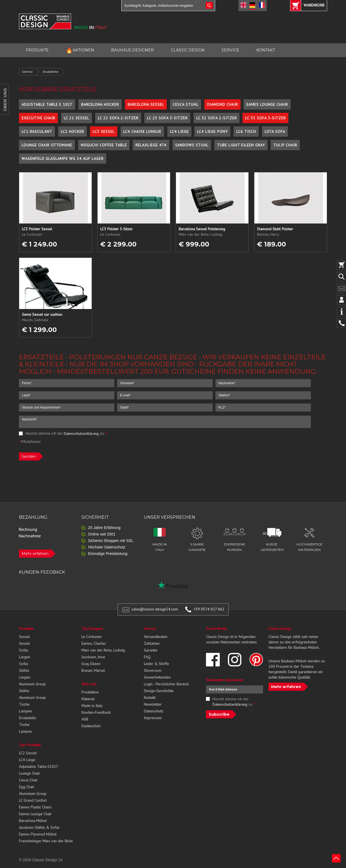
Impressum (153, 718)
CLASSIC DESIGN (188, 50)
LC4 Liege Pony (212, 131)
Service (27, 72)
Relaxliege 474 (151, 145)
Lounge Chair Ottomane (47, 145)
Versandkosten (156, 637)
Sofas (24, 650)
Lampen (25, 711)
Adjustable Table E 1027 (47, 104)
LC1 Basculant (37, 131)
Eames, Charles (94, 643)
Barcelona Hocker (100, 104)
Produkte (26, 629)
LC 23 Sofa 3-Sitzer (167, 118)
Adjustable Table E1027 (39, 767)
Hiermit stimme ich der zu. (63, 433)
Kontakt (150, 698)
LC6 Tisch (246, 131)
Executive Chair (38, 118)
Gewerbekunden (157, 677)
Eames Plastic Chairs (35, 807)
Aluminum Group (32, 684)
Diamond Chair (222, 104)
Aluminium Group (33, 794)
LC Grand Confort (33, 800)
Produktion (90, 692)
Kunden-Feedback (96, 712)
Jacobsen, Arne (93, 657)
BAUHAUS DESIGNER (132, 50)
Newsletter (153, 704)
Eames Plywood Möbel (38, 834)
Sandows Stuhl (192, 145)
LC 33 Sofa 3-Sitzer (265, 118)
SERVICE (230, 50)
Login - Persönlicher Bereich (166, 684)
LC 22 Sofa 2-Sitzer (118, 118)
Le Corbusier (92, 637)
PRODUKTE (37, 50)
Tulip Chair (285, 145)
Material (88, 699)
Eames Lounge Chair (267, 104)
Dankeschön (91, 726)
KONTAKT (266, 50)
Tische (24, 704)
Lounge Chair (29, 773)
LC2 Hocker (72, 131)
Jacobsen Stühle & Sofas (39, 827)
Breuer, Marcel (93, 670)
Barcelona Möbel (33, 821)
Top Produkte (30, 745)
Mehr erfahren (35, 554)
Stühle (24, 670)
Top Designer (92, 629)
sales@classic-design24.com (155, 609)
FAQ (147, 657)
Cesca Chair (28, 780)
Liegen (24, 657)
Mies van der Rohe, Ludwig (103, 650)
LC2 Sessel (28, 753)
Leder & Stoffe (156, 664)
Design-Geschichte (159, 691)
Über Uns (89, 684)
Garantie (151, 650)
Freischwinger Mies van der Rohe (46, 841)
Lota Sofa (275, 131)
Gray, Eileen (91, 664)
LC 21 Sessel (76, 118)
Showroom (153, 670)
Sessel (24, 637)
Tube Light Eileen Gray (241, 145)
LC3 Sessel (104, 131)
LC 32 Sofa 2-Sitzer (217, 118)
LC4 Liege (179, 131)
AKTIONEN (80, 50)
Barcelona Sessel (146, 104)
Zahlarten (152, 643)
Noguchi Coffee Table (104, 145)
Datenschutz (154, 711)
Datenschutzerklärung (81, 433)
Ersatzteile (51, 72)
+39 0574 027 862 (209, 609)
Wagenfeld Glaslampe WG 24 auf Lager (63, 159)
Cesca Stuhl (186, 104)
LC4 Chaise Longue (142, 131)
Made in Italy (92, 706)
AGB (85, 719)
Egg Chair (27, 787)
